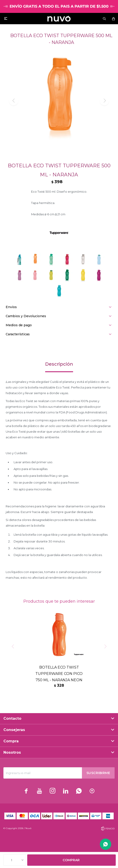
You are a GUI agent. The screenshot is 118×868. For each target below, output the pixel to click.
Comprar (71, 860)
